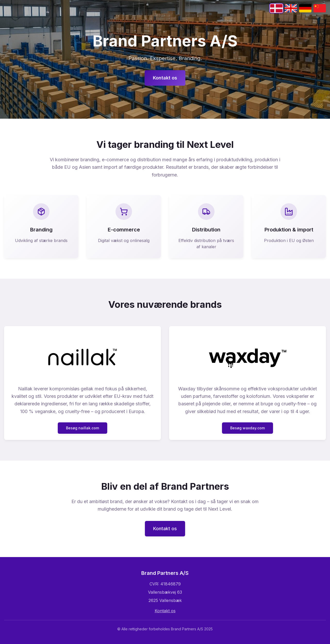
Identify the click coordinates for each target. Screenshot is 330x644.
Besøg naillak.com (82, 428)
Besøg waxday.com (247, 428)
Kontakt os (165, 78)
